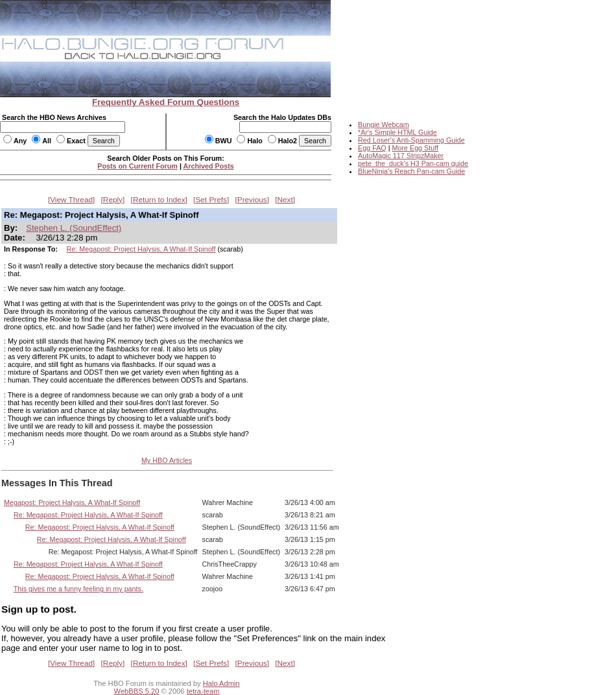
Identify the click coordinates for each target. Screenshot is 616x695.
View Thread (71, 200)
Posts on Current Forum (137, 166)
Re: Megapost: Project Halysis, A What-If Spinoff (141, 249)
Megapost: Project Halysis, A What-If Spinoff (72, 502)
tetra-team (203, 691)
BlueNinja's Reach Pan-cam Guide (411, 171)
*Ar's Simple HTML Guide (397, 132)
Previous (252, 200)
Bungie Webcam (384, 124)
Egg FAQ (372, 148)
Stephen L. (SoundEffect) (74, 228)
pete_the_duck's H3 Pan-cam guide (413, 163)
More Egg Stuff (415, 148)
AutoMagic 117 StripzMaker (401, 156)
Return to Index (159, 200)
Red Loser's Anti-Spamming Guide (411, 140)
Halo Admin (221, 683)
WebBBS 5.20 (137, 691)
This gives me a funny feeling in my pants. (78, 589)
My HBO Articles (167, 460)
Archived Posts (209, 166)
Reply (113, 200)
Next (285, 200)
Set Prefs (211, 200)
